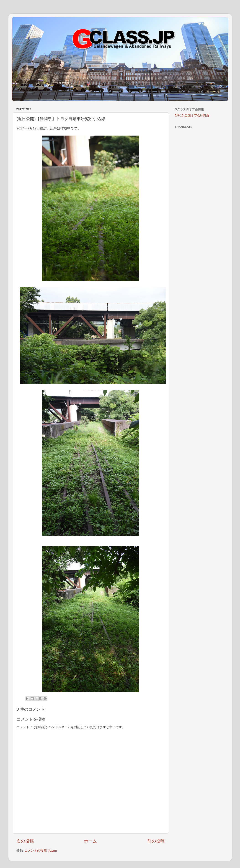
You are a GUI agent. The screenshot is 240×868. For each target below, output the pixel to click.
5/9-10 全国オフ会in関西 (192, 115)
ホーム (90, 841)
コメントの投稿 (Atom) (41, 851)
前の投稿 (156, 841)
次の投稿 (25, 841)
